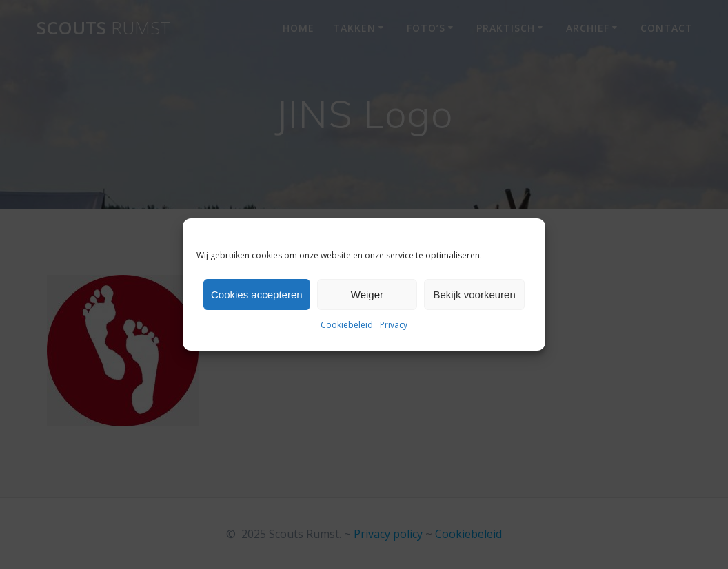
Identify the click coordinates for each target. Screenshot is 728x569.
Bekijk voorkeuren (475, 294)
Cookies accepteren (257, 294)
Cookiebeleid (347, 325)
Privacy (394, 325)
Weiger (367, 294)
